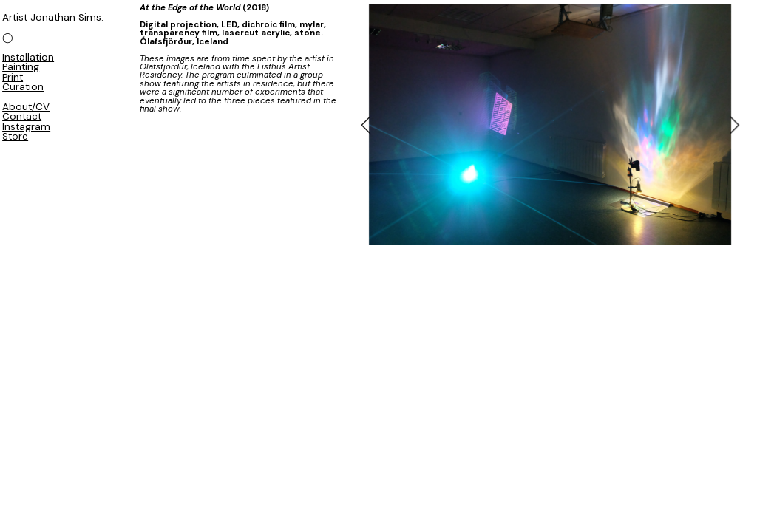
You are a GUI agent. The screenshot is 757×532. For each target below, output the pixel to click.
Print (13, 77)
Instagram (26, 127)
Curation (23, 87)
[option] (550, 125)
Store (15, 136)
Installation (28, 57)
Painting (21, 67)
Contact (22, 116)
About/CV (26, 107)
